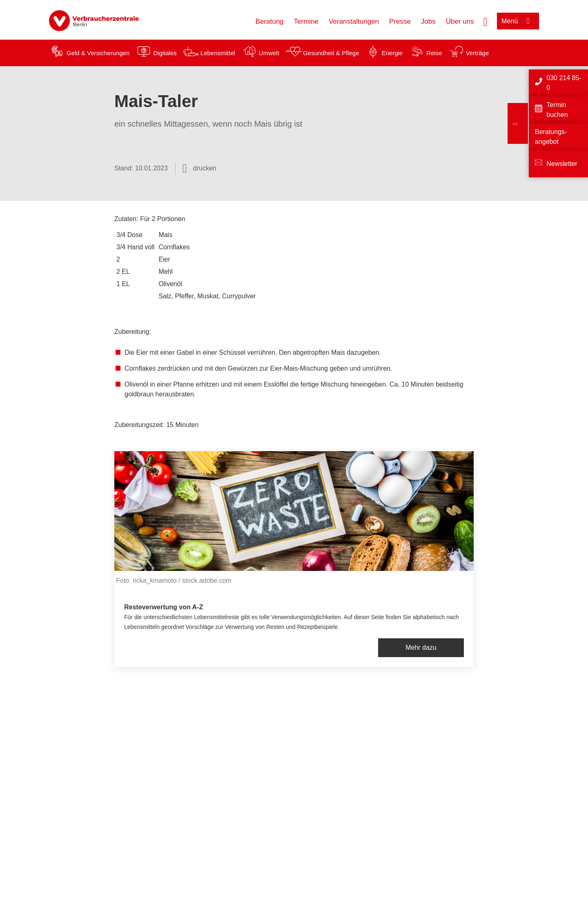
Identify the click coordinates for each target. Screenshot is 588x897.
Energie (392, 53)
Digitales (165, 53)
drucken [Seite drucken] (205, 168)
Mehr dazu (421, 648)
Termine (306, 21)
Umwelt (269, 53)
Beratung (270, 21)
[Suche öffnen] (486, 21)
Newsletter (562, 164)
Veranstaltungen (354, 21)
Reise (434, 53)
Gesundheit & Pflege (331, 53)
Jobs (428, 21)
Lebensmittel (218, 53)
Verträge (478, 53)
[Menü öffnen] (518, 21)
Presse (400, 21)
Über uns (460, 21)
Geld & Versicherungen (98, 53)
